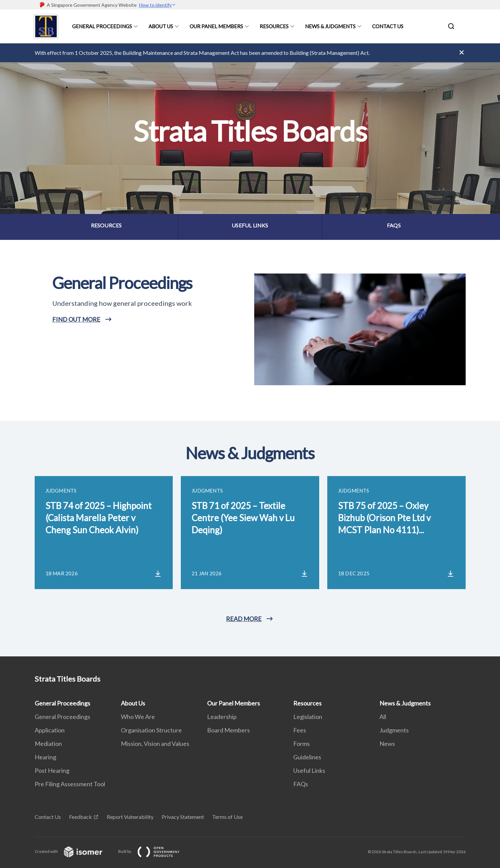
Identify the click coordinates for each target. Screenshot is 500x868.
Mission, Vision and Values (155, 744)
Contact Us (388, 26)
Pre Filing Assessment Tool (70, 784)
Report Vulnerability (130, 817)
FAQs (301, 784)
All (383, 717)
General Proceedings (102, 26)
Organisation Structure (151, 730)
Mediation (48, 744)
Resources (274, 26)
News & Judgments (330, 26)
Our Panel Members (216, 26)
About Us (161, 26)
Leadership (222, 717)
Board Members (228, 730)
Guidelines (307, 757)
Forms (302, 744)
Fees (300, 730)
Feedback (80, 817)
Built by (154, 851)
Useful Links (309, 770)
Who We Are (138, 717)
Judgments (394, 730)
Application (50, 730)
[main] (250, 350)
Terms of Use (227, 817)
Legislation (308, 717)
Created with (74, 851)
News (387, 744)
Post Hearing (52, 770)
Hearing (45, 757)
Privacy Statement (183, 817)
